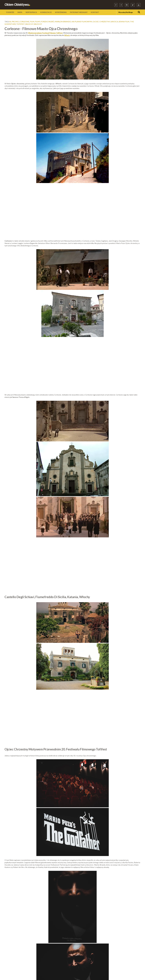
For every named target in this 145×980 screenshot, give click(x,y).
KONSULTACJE (46, 12)
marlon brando (63, 22)
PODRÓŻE (10, 12)
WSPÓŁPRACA (31, 12)
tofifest (20, 24)
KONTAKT (95, 12)
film (32, 22)
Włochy (38, 24)
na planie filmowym (82, 22)
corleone (24, 22)
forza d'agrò (48, 22)
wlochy (29, 24)
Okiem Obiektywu (17, 4)
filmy (38, 22)
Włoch (67, 35)
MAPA (20, 12)
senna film (124, 22)
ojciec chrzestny (101, 22)
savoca (114, 22)
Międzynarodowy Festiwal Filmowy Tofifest (45, 33)
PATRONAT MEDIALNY (79, 12)
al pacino (14, 22)
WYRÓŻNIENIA (61, 12)
